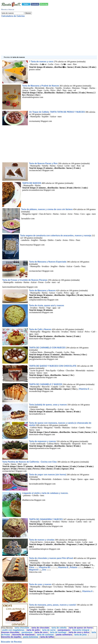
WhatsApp (44, 4)
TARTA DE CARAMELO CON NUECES (47, 348)
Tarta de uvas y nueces (40, 584)
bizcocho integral (81, 630)
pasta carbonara (64, 635)
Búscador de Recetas (11, 642)
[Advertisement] (49, 38)
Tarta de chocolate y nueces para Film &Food (51, 558)
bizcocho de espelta (11, 637)
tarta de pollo (33, 630)
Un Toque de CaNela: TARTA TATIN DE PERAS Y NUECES (57, 112)
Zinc (44, 570)
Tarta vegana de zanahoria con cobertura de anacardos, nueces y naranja (56, 236)
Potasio (74, 567)
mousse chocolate (10, 632)
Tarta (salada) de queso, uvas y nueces (48, 405)
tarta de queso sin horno (81, 628)
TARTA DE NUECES (32, 183)
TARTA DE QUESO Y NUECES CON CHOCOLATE (53, 366)
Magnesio (34, 570)
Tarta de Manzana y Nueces (42, 290)
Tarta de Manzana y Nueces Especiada (48, 262)
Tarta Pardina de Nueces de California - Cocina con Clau (30, 462)
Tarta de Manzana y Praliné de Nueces (41, 86)
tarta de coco (41, 632)
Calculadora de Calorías (13, 16)
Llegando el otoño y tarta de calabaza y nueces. (45, 493)
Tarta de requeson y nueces (42, 441)
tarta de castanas (45, 635)
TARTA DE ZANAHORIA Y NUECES (46, 519)
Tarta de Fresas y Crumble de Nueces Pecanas (25, 280)
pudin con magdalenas (13, 630)
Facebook (35, 4)
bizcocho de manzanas (23, 635)
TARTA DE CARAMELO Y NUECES (46, 384)
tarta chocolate (22, 628)
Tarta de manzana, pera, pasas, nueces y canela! (53, 605)
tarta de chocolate (40, 628)
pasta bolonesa (30, 637)
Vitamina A (87, 591)
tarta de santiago (58, 632)
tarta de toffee (47, 637)
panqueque (27, 632)
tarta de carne (49, 630)
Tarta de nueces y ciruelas (42, 540)
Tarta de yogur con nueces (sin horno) (48, 475)
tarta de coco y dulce (79, 632)
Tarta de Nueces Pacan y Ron (44, 163)
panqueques (64, 630)
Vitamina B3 (44, 567)
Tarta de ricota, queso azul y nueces (47, 305)
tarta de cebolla (59, 628)
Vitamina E (84, 389)
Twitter (26, 4)
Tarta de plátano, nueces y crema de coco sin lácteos (47, 209)
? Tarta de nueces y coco (41, 62)
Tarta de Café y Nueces (40, 329)
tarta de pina (80, 635)
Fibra (32, 567)
